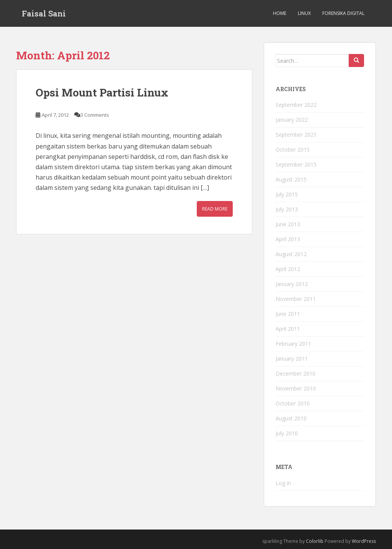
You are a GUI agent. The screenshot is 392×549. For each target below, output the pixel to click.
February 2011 (293, 344)
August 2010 (291, 418)
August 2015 (291, 179)
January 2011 (292, 359)
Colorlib (315, 541)
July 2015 (287, 194)
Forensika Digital (343, 13)
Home (280, 13)
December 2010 (296, 373)
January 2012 (292, 284)
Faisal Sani (44, 13)
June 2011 (288, 314)
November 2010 (296, 388)
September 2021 (296, 135)
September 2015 (296, 164)
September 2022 (296, 105)
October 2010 (293, 403)
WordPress (364, 541)
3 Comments (95, 115)
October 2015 (293, 150)
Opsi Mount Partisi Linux (102, 92)
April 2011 (288, 329)
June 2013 (288, 224)
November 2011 (296, 299)
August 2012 (291, 254)
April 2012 (288, 269)
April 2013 (288, 239)
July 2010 (287, 433)
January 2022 (292, 120)
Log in (283, 483)
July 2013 (287, 209)
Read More (215, 209)
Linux (304, 13)
